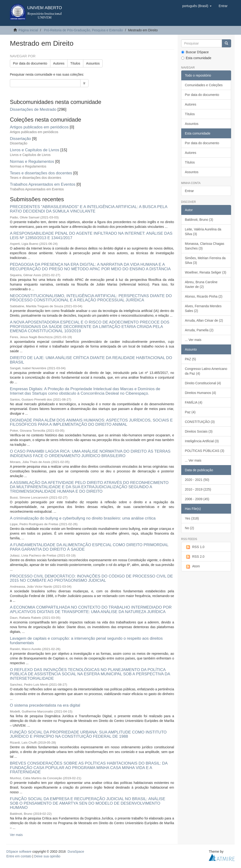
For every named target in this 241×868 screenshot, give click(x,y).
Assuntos (93, 63)
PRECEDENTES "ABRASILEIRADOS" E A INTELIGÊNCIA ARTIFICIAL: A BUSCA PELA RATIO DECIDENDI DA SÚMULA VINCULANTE (88, 209)
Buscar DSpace (195, 52)
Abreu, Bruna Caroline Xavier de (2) (201, 284)
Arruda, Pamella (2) (199, 330)
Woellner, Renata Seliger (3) (206, 272)
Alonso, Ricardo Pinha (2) (204, 296)
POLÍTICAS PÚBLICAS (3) (205, 451)
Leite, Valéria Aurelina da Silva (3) (203, 232)
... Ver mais (193, 340)
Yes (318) (192, 518)
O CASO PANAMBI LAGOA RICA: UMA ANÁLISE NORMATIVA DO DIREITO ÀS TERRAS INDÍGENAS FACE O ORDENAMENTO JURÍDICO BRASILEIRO (90, 454)
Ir (84, 83)
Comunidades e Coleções (204, 85)
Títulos (75, 63)
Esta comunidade (196, 58)
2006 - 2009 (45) (197, 499)
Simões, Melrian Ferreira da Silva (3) (205, 260)
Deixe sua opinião (47, 856)
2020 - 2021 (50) (197, 480)
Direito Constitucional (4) (203, 383)
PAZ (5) (191, 359)
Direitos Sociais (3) (199, 431)
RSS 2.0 (195, 557)
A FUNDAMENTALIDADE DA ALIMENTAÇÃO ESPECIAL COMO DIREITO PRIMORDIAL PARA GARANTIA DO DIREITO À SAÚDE (89, 547)
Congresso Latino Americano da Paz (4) (206, 371)
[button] (197, 6)
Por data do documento (30, 63)
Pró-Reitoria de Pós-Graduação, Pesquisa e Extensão (83, 30)
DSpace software (19, 852)
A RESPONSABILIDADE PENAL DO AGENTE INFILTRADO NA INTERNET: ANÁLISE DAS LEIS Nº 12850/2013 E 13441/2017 (91, 236)
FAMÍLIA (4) (194, 402)
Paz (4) (190, 412)
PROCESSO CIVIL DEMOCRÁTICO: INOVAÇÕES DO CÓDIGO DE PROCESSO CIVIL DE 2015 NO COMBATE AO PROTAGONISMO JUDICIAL (91, 578)
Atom (193, 566)
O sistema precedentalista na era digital (45, 705)
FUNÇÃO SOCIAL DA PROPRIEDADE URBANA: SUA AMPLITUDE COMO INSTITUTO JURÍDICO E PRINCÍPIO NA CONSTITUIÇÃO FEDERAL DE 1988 (88, 734)
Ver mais (16, 835)
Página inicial (28, 30)
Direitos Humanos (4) (201, 393)
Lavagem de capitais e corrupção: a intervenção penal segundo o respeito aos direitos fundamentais (86, 641)
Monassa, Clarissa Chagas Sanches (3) (205, 246)
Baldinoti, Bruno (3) (199, 220)
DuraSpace (76, 852)
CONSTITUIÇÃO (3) (200, 422)
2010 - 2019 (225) (198, 489)
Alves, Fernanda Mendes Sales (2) (203, 308)
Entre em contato (19, 856)
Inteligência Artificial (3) (202, 441)
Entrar (189, 191)
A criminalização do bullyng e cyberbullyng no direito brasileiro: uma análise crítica (83, 518)
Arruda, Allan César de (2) (204, 320)
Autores (59, 63)
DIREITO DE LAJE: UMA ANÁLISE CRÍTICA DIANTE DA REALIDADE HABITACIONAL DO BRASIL (91, 360)
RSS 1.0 (195, 547)
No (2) (190, 528)
